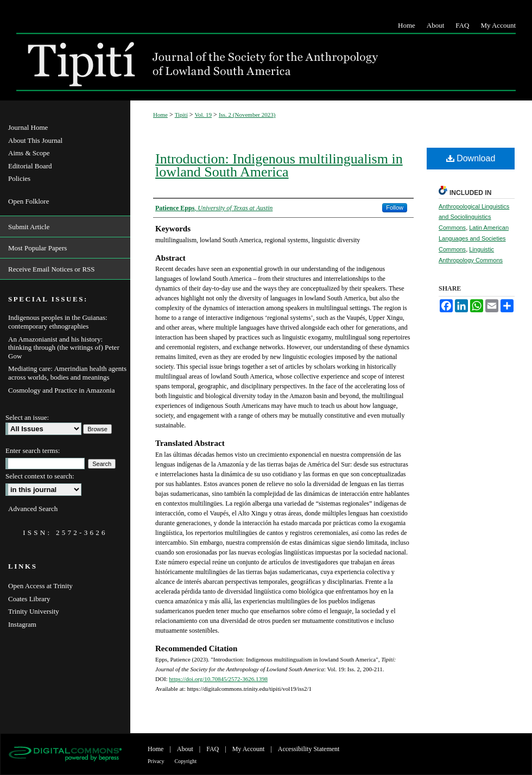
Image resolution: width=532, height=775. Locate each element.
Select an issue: (27, 417)
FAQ (213, 749)
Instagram (22, 624)
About (185, 749)
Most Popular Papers (37, 248)
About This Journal (35, 140)
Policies (19, 178)
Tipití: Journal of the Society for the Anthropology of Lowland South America (204, 62)
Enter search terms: (33, 450)
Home (160, 115)
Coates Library (29, 599)
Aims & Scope (29, 153)
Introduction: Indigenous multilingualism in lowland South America (279, 165)
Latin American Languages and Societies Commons (474, 238)
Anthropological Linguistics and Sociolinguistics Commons (474, 217)
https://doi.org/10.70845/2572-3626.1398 (218, 679)
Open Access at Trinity (40, 586)
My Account (249, 749)
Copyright (186, 761)
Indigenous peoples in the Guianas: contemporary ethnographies (58, 322)
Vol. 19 (204, 115)
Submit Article (29, 227)
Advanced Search (33, 509)
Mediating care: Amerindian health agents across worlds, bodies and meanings (67, 373)
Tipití (181, 115)
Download (471, 158)
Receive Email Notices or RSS (52, 269)
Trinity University (34, 611)
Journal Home (28, 127)
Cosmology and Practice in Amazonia (61, 390)
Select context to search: (40, 476)
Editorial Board (30, 166)
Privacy (156, 761)
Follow (395, 207)
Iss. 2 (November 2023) (247, 115)
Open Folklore (28, 201)
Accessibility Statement (309, 749)
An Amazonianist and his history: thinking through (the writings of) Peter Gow (64, 348)
